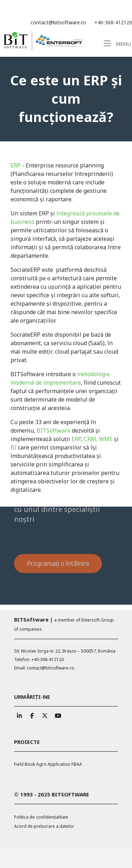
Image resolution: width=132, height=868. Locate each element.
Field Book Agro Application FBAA (48, 764)
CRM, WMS (99, 439)
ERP (16, 165)
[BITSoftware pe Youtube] (57, 714)
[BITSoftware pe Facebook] (32, 714)
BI (14, 447)
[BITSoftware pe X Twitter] (44, 714)
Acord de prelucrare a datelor (44, 826)
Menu (117, 44)
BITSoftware (54, 430)
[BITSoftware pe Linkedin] (19, 714)
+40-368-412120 (113, 22)
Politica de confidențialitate (41, 817)
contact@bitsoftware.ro (58, 22)
